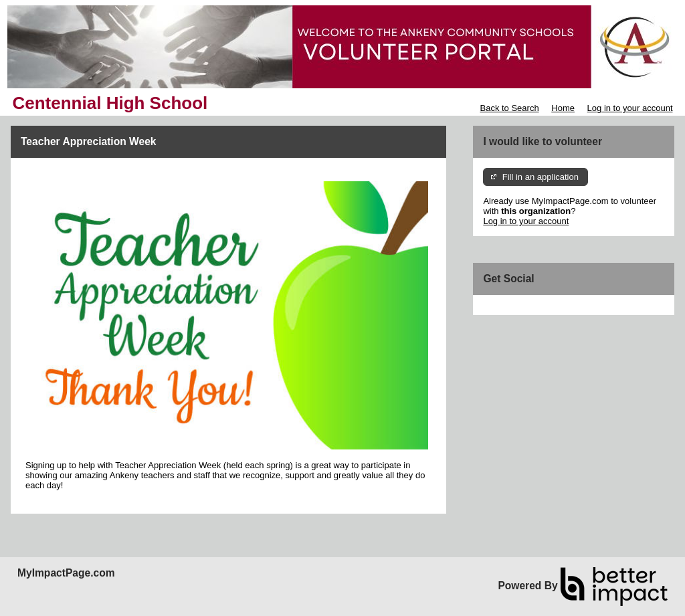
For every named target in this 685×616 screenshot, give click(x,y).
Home (563, 108)
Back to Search (509, 108)
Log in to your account (630, 108)
